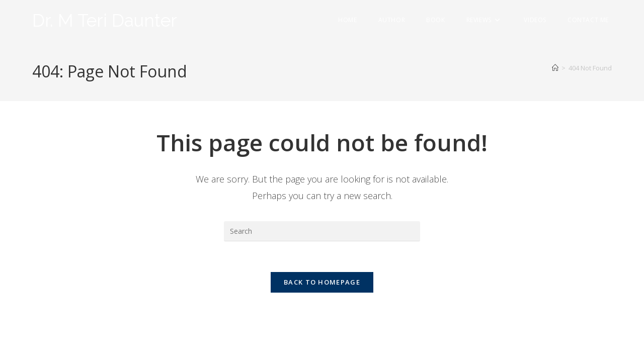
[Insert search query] (322, 231)
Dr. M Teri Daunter (105, 20)
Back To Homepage (322, 282)
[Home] (555, 68)
